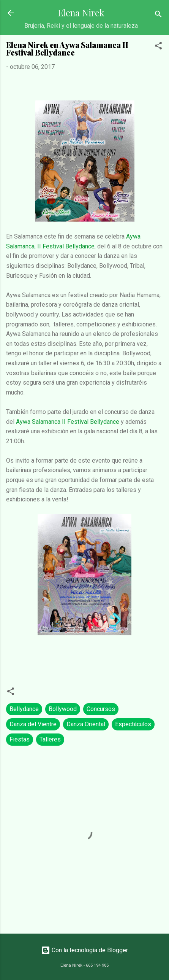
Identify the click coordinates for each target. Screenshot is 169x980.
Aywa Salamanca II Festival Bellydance (68, 422)
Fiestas (20, 739)
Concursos (101, 709)
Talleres (50, 739)
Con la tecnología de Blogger (84, 950)
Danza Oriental (86, 724)
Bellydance (24, 709)
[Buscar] (158, 15)
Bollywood (63, 709)
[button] (158, 47)
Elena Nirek (81, 13)
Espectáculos (133, 724)
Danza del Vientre (33, 724)
